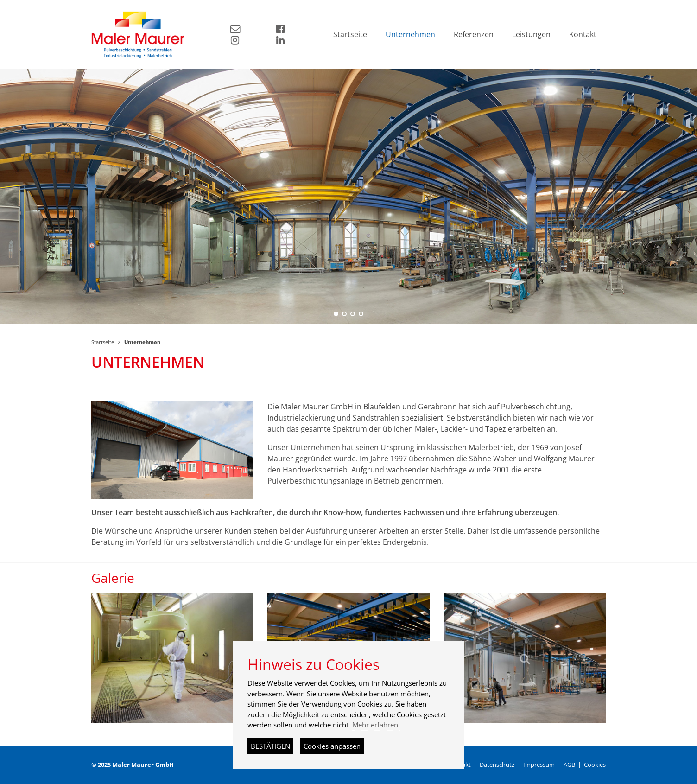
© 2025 (133, 765)
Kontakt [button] (583, 34)
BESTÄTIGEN (270, 746)
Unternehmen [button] (410, 34)
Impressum (539, 765)
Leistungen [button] (531, 34)
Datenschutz (497, 765)
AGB (569, 765)
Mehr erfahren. (376, 725)
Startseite (103, 342)
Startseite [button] (350, 34)
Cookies (595, 765)
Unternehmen (142, 342)
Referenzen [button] (474, 34)
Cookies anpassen (332, 746)
